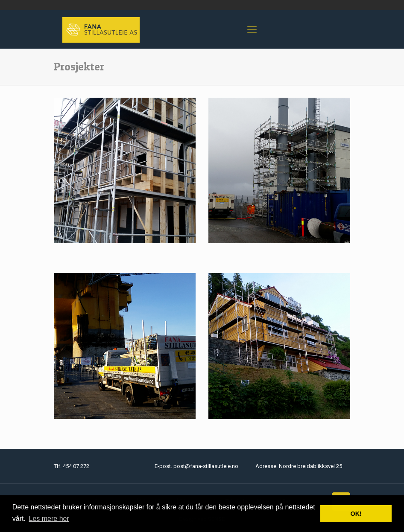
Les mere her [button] (49, 519)
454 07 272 (76, 466)
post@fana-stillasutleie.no (206, 466)
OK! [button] (356, 514)
